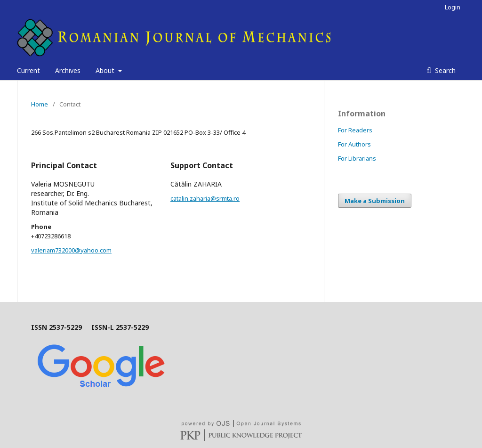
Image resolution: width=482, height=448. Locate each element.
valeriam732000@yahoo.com (71, 250)
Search (444, 70)
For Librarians (357, 158)
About (106, 70)
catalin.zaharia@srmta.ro (205, 198)
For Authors (354, 144)
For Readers (355, 130)
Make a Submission (375, 201)
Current (28, 70)
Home (40, 104)
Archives (68, 70)
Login (453, 7)
